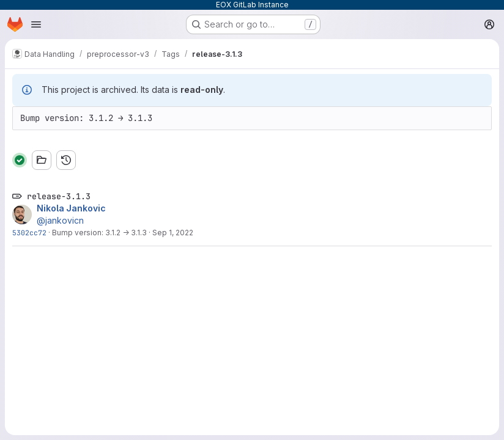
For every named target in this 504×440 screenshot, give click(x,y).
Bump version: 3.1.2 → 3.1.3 (99, 233)
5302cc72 (29, 233)
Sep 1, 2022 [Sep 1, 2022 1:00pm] (173, 233)
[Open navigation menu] (36, 24)
